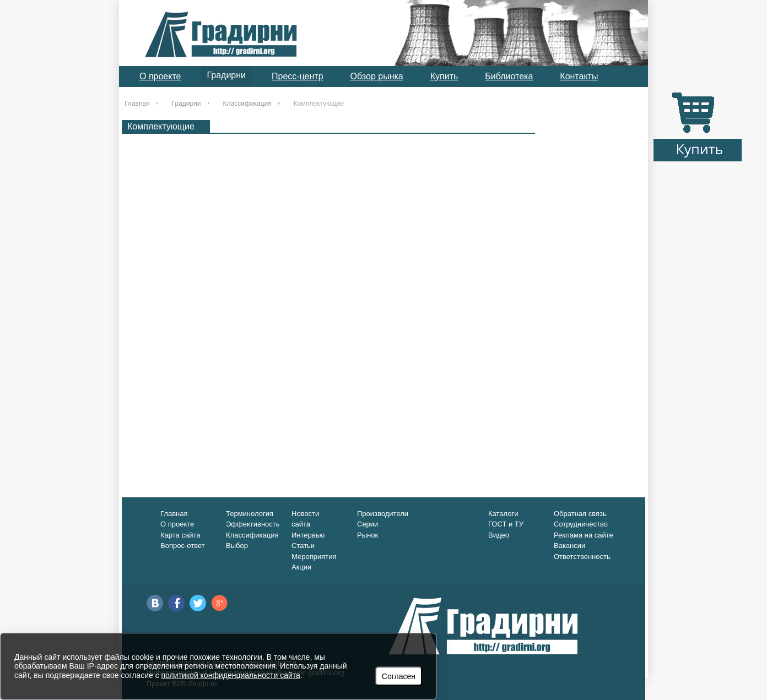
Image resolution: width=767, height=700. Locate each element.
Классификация (247, 104)
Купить (444, 76)
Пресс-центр (298, 76)
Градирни (226, 75)
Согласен (399, 676)
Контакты (579, 76)
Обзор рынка (377, 76)
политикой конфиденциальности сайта (231, 675)
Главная (137, 104)
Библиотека (509, 76)
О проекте (160, 76)
